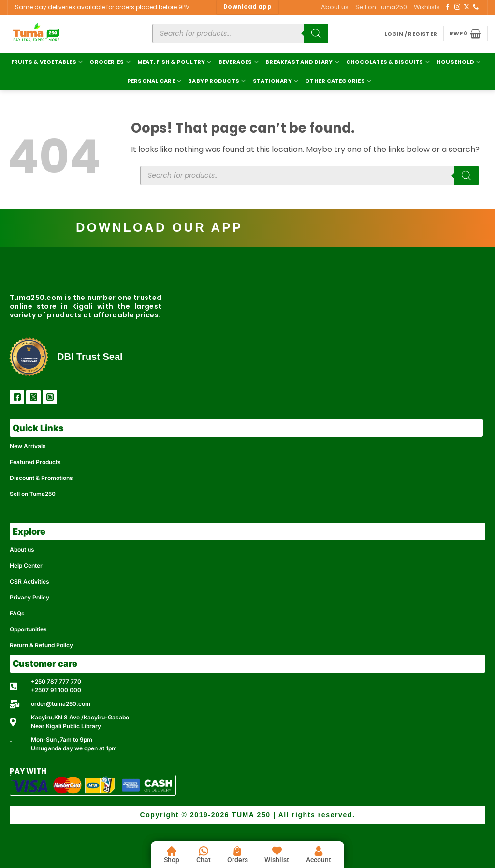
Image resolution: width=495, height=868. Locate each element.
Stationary (276, 81)
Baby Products (217, 81)
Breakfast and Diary (302, 62)
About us (335, 7)
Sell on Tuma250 (381, 7)
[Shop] (172, 851)
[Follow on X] (466, 7)
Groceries (110, 62)
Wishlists (427, 7)
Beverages (239, 62)
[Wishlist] (277, 851)
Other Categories (338, 81)
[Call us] (476, 7)
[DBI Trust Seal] (29, 357)
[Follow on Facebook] (448, 7)
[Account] (319, 851)
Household (459, 62)
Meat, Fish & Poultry (175, 62)
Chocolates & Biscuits (388, 62)
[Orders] (237, 851)
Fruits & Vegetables (47, 62)
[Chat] (204, 851)
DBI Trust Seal (90, 357)
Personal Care (154, 81)
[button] (411, 34)
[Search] (316, 33)
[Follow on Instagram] (457, 7)
